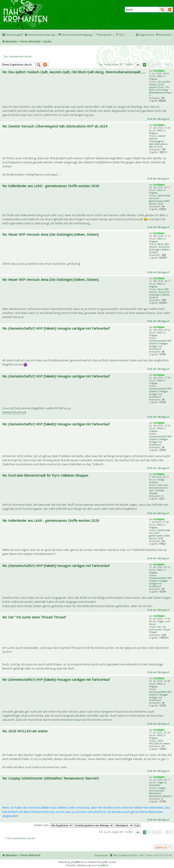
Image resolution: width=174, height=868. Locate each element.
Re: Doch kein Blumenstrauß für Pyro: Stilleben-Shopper (45, 475)
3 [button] (152, 65)
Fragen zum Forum (159, 623)
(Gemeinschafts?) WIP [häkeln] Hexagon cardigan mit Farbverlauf (160, 345)
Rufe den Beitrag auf (158, 119)
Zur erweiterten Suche (18, 56)
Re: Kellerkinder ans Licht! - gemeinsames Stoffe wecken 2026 (51, 186)
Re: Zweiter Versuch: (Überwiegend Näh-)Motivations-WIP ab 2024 (55, 126)
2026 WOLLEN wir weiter (159, 742)
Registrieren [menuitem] (147, 35)
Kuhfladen (159, 71)
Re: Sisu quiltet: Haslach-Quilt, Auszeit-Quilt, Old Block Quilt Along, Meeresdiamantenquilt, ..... (74, 72)
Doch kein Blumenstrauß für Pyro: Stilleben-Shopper (159, 489)
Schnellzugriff (15, 35)
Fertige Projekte (157, 481)
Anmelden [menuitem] (165, 35)
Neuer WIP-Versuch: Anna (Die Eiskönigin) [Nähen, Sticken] (160, 248)
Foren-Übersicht (30, 41)
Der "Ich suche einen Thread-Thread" (160, 630)
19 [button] (167, 65)
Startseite (11, 41)
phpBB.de (103, 865)
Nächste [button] (171, 65)
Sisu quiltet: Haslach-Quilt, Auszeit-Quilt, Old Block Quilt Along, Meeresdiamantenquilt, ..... (160, 88)
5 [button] (160, 65)
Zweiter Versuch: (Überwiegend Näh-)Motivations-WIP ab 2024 (158, 141)
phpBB (74, 862)
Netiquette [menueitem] (105, 35)
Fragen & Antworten (158, 784)
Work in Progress (157, 78)
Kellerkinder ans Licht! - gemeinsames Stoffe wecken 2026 (160, 200)
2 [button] (148, 65)
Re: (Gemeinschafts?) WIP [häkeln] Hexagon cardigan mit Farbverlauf (56, 328)
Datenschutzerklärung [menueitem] (41, 35)
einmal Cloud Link (14, 412)
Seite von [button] (138, 65)
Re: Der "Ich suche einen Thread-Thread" (34, 617)
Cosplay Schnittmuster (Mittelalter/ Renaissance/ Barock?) (160, 792)
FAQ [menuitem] (121, 35)
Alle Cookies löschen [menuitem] (126, 855)
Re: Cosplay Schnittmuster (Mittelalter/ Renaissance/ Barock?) (51, 778)
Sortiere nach (41, 825)
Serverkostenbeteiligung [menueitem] (77, 35)
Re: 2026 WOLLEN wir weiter (25, 731)
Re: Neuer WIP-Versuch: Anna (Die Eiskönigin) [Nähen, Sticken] (50, 234)
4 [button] (156, 65)
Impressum (101, 855)
